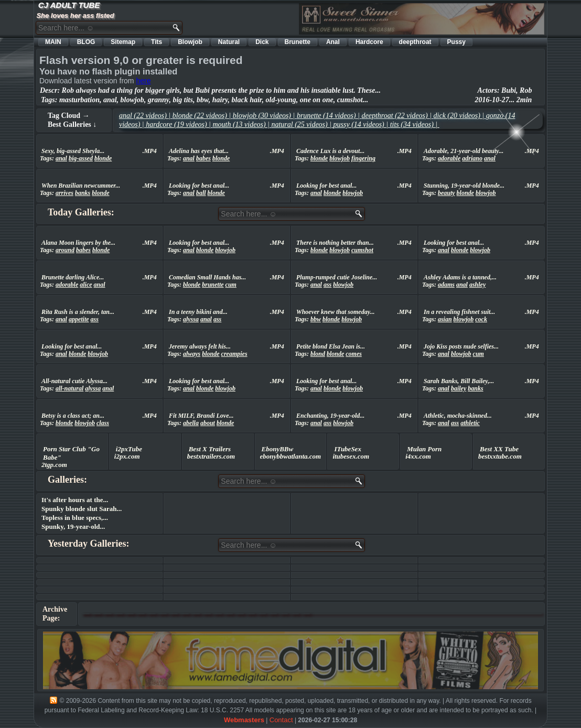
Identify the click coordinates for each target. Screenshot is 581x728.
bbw (316, 319)
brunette (213, 285)
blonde (103, 158)
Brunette (298, 42)
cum (231, 285)
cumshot (362, 250)
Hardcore (369, 42)
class (103, 423)
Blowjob (190, 42)
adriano (472, 158)
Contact (281, 720)
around (65, 250)
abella (191, 423)
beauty (446, 193)
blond (318, 354)
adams (446, 285)
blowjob (340, 158)
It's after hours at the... (75, 500)
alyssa (191, 319)
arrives (64, 193)
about (208, 423)
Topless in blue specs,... (75, 518)
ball (201, 193)
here (143, 81)
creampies (234, 354)
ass (327, 285)
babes (203, 158)
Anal (333, 42)
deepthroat (415, 42)
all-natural (69, 388)
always (192, 354)
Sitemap (123, 42)
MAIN (53, 42)
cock (481, 319)
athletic (470, 423)
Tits (157, 42)
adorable (449, 158)
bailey (459, 388)
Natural (229, 42)
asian (445, 319)
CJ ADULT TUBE (69, 5)
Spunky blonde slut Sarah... (82, 509)
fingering (363, 158)
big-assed (81, 158)
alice (86, 285)
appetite (79, 319)
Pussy (456, 42)
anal (61, 158)
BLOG (86, 42)
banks (83, 193)
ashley (477, 285)
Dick (262, 42)
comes (354, 354)
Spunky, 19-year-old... (73, 526)
